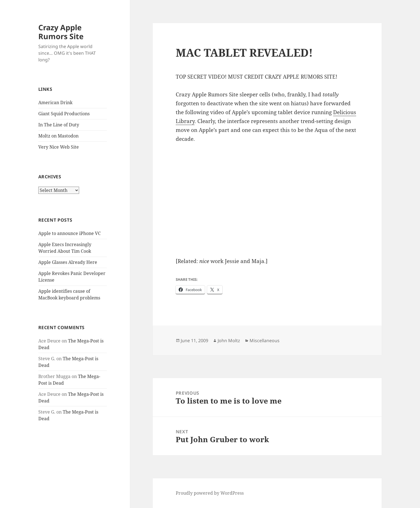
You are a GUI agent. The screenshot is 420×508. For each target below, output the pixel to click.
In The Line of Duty (59, 125)
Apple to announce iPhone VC (70, 233)
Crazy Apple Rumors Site (61, 32)
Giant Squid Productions (64, 114)
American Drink (55, 102)
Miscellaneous (265, 341)
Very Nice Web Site (59, 147)
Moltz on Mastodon (58, 136)
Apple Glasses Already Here (68, 262)
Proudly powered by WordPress (210, 493)
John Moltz (229, 341)
